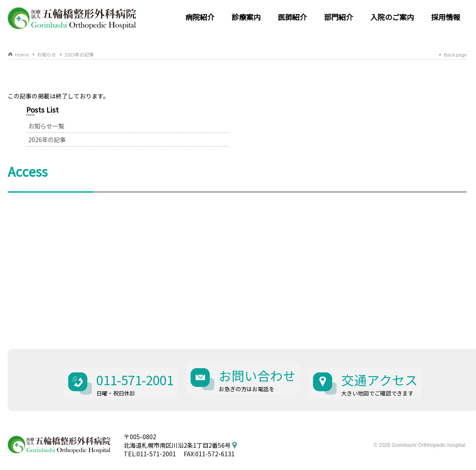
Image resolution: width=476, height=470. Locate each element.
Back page (455, 54)
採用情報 (446, 17)
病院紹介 (200, 17)
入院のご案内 (392, 17)
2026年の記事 (350, 127)
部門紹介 (339, 17)
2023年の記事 (79, 54)
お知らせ (47, 54)
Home (22, 54)
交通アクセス (383, 362)
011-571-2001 (133, 362)
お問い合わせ (259, 362)
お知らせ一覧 (349, 113)
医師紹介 (292, 17)
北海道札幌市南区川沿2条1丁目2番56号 (177, 423)
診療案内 (246, 17)
